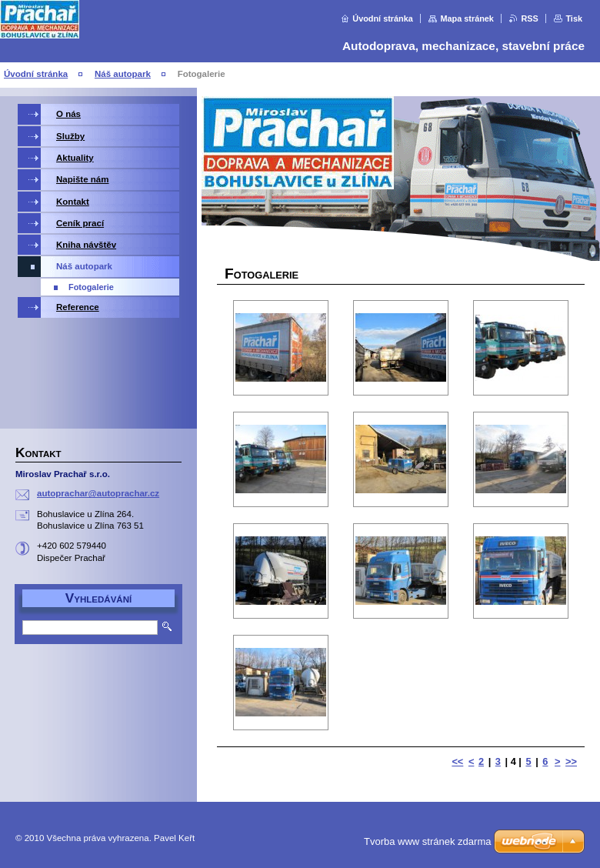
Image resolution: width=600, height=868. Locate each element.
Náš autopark (123, 74)
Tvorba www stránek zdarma (427, 841)
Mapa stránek (467, 18)
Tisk (574, 18)
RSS (529, 18)
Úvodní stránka (383, 18)
